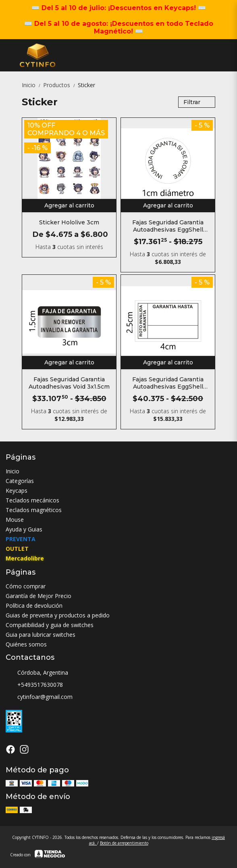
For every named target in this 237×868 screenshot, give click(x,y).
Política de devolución (34, 606)
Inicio (32, 85)
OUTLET (17, 549)
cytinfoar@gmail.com (39, 697)
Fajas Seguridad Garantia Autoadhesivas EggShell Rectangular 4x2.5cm (168, 383)
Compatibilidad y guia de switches (50, 625)
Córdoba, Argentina (37, 673)
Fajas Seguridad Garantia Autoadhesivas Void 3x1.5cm (69, 383)
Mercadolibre (25, 558)
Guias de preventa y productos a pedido (58, 615)
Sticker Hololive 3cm (69, 222)
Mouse (15, 520)
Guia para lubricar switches (41, 635)
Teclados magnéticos (34, 510)
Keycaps (17, 490)
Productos (60, 85)
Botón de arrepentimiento (124, 843)
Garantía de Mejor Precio (38, 596)
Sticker (86, 85)
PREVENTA (21, 539)
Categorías (20, 481)
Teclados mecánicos (32, 500)
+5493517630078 (34, 685)
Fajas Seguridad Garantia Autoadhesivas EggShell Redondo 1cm (168, 226)
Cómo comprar (26, 586)
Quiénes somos (26, 644)
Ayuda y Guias (24, 529)
